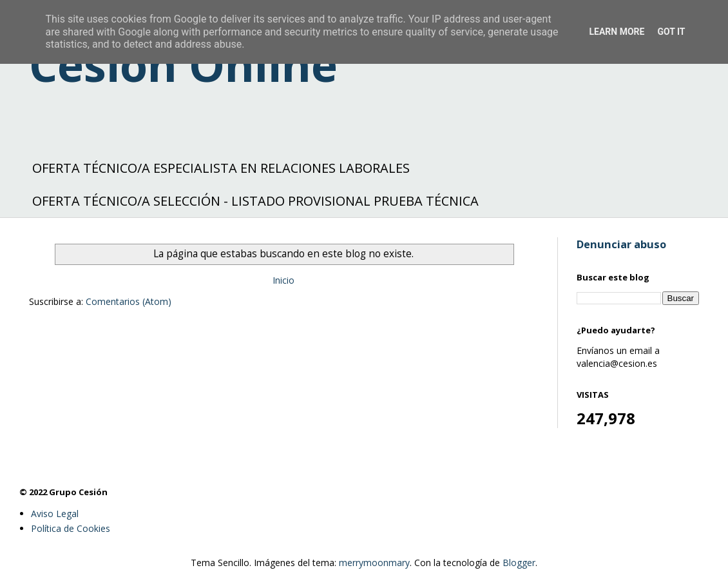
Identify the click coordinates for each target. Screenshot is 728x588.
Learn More (617, 32)
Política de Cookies (71, 528)
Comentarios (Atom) (129, 301)
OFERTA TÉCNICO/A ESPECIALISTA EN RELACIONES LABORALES (221, 168)
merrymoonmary (374, 563)
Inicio (283, 280)
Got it (671, 32)
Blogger (519, 563)
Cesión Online (183, 64)
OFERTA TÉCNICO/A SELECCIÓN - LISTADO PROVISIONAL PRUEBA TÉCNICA (255, 201)
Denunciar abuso (621, 244)
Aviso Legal (55, 514)
